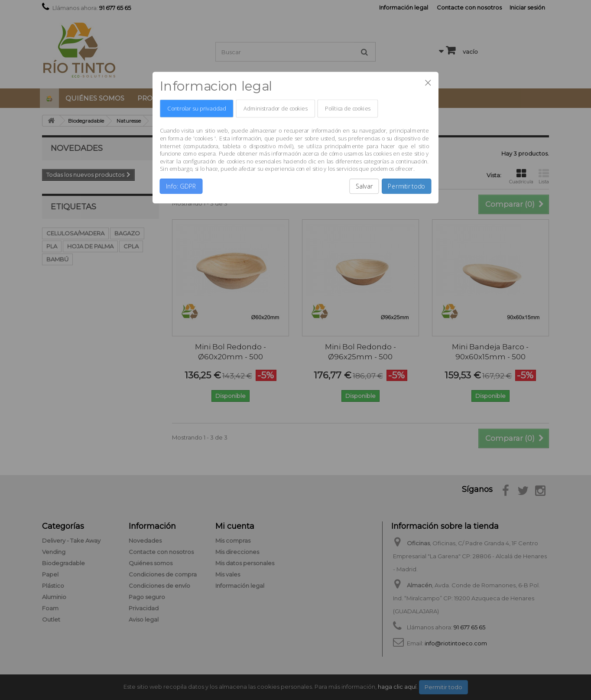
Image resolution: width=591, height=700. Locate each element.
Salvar (364, 186)
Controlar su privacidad (196, 109)
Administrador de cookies (275, 109)
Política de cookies (348, 109)
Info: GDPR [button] (181, 186)
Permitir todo (406, 186)
